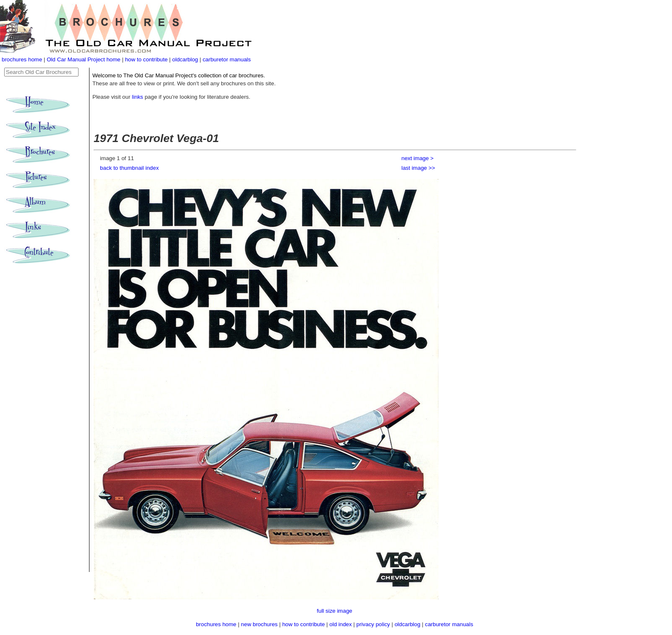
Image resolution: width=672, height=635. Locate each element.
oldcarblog (185, 59)
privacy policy (374, 624)
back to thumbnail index (129, 168)
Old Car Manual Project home (84, 59)
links (138, 97)
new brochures (259, 624)
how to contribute (147, 59)
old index (340, 624)
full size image (334, 611)
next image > (418, 158)
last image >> (418, 168)
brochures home (22, 59)
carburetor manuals (227, 59)
